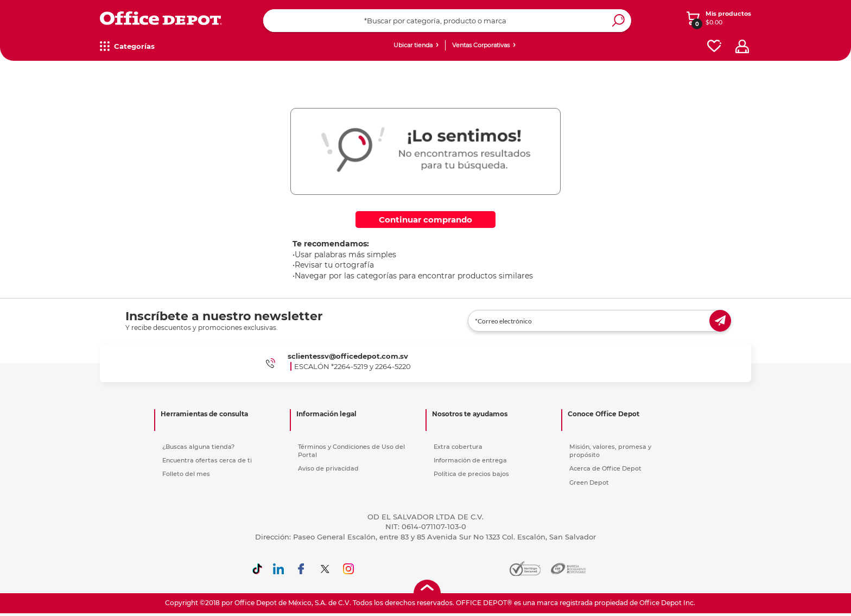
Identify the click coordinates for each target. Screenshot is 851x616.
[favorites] (714, 46)
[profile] (742, 46)
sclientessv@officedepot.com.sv (348, 356)
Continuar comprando (426, 220)
